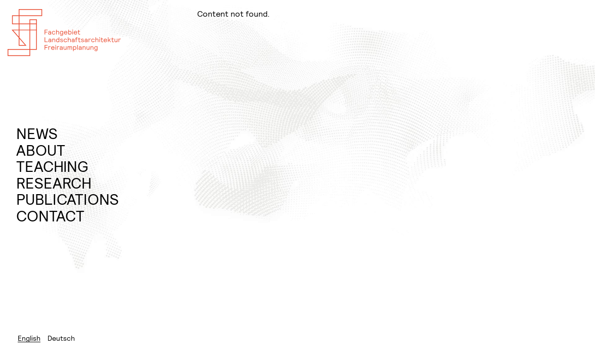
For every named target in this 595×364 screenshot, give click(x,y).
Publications (67, 199)
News (37, 134)
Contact (50, 216)
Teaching (52, 167)
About (41, 150)
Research (54, 183)
